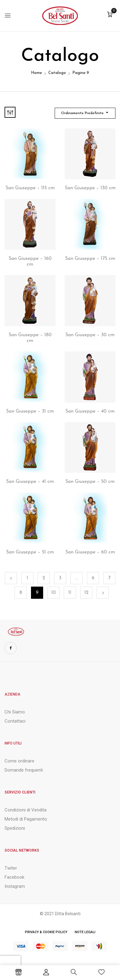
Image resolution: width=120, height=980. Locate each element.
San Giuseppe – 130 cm (90, 188)
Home (36, 73)
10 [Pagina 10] (54, 593)
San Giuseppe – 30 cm (90, 335)
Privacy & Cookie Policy (46, 932)
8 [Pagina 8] (21, 593)
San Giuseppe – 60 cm (90, 552)
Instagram (15, 886)
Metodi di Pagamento (26, 819)
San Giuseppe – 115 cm (30, 188)
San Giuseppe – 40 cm (90, 411)
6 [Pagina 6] (93, 578)
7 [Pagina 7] (110, 578)
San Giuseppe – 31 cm (30, 411)
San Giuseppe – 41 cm (30, 482)
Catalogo (57, 73)
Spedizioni (15, 828)
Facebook (14, 877)
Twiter (11, 868)
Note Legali (85, 932)
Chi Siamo (15, 712)
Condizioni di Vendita (26, 810)
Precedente (11, 578)
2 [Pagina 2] (44, 578)
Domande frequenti (24, 770)
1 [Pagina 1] (27, 578)
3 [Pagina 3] (60, 578)
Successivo (103, 593)
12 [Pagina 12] (86, 593)
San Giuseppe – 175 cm (90, 259)
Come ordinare (19, 761)
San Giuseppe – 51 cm (30, 552)
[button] (110, 15)
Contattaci (15, 721)
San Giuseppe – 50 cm (90, 482)
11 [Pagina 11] (70, 593)
